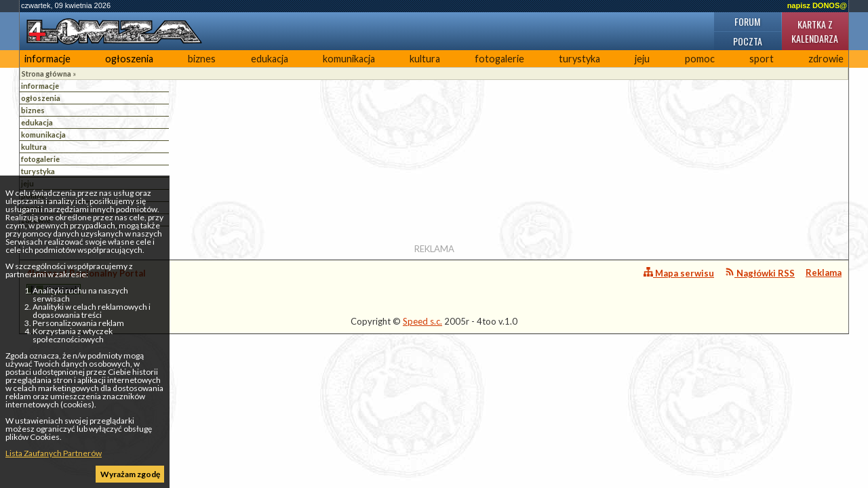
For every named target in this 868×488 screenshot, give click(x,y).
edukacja (270, 59)
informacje (47, 59)
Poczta (748, 41)
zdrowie (826, 59)
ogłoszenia (129, 59)
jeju (642, 59)
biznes (202, 59)
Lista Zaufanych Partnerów (54, 453)
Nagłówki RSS (760, 273)
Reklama (824, 272)
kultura (425, 59)
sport (762, 59)
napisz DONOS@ (817, 5)
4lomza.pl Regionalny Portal (86, 281)
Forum (747, 21)
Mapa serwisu (679, 273)
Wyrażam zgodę (130, 474)
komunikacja (349, 59)
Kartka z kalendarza (815, 31)
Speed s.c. (422, 321)
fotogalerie (499, 59)
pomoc (700, 59)
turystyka (579, 59)
